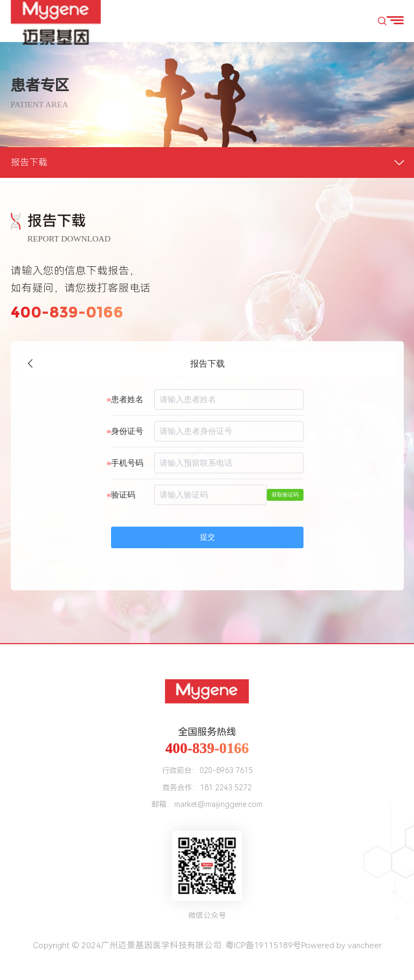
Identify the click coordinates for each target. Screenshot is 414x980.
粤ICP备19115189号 (263, 946)
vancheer (365, 946)
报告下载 (29, 162)
